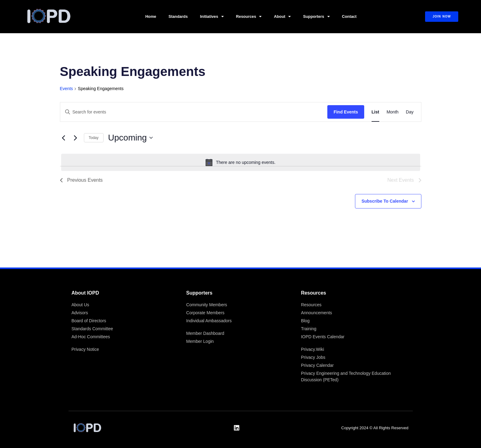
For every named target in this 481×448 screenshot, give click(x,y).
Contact (349, 16)
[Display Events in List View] (375, 112)
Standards (178, 16)
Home (151, 16)
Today (94, 138)
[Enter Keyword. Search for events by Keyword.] (194, 112)
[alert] (241, 162)
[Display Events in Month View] (393, 112)
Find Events (346, 112)
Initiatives (212, 17)
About (282, 17)
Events (67, 89)
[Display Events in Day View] (410, 112)
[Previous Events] (64, 138)
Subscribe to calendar (385, 201)
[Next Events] (76, 138)
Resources (249, 17)
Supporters (316, 17)
